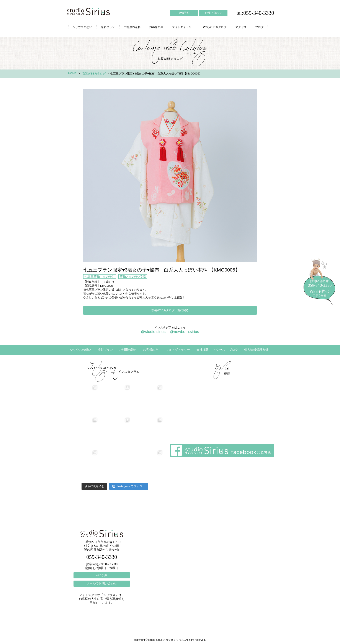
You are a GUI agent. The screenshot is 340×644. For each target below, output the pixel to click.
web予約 (184, 13)
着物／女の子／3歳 (133, 276)
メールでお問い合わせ (102, 583)
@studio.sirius (153, 332)
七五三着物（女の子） (100, 276)
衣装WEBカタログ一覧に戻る (170, 310)
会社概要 (203, 350)
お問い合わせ (213, 13)
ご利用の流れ (132, 27)
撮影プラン (108, 27)
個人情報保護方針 (256, 350)
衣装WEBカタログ (215, 27)
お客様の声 (156, 27)
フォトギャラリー (183, 27)
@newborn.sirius (184, 332)
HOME (72, 73)
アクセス (241, 27)
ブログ (259, 27)
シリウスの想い (82, 27)
